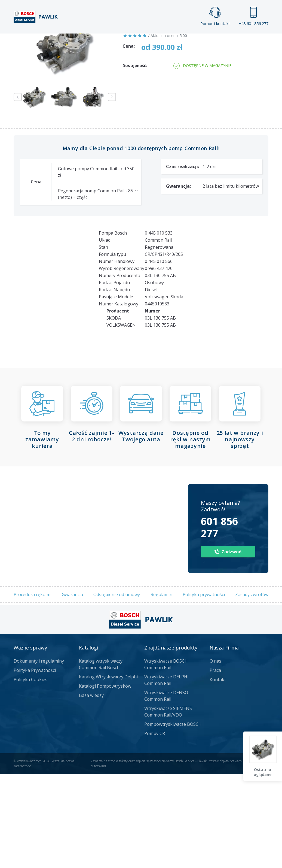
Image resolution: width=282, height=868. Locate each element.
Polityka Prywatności (35, 764)
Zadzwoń (51, 92)
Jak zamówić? (119, 92)
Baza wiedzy (91, 790)
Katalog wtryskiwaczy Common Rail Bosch (101, 758)
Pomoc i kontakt (215, 16)
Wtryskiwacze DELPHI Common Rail (166, 774)
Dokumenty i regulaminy (39, 755)
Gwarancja (72, 689)
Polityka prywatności (204, 689)
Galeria (117, 39)
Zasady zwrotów (252, 689)
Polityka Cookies (30, 774)
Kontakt (223, 39)
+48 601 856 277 (254, 16)
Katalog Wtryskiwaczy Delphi (108, 771)
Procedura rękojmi (33, 689)
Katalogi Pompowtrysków (105, 780)
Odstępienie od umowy (117, 689)
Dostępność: (135, 160)
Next (112, 191)
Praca (152, 39)
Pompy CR (155, 828)
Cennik (186, 39)
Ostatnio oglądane (263, 772)
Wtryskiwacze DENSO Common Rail (166, 790)
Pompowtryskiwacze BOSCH (173, 818)
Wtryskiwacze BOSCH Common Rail (166, 758)
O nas (215, 755)
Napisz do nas (176, 92)
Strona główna (73, 39)
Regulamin (161, 689)
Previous (18, 191)
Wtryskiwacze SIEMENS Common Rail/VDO (168, 806)
